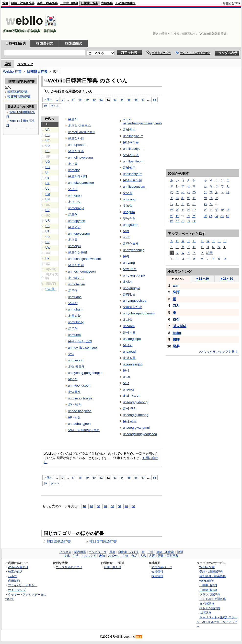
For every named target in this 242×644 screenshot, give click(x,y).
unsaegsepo (132, 339)
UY (48, 258)
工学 (150, 552)
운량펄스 (129, 294)
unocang (129, 199)
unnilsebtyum (133, 174)
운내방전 (74, 417)
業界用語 (80, 552)
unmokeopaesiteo (81, 183)
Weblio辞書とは (18, 567)
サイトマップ (17, 590)
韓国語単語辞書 (59, 541)
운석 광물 (130, 421)
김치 (176, 306)
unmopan (75, 195)
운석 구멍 (130, 408)
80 (133, 506)
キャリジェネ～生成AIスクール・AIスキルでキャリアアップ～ (217, 622)
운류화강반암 (132, 307)
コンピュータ (98, 552)
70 (126, 506)
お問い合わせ (113, 567)
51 (101, 99)
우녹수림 (129, 218)
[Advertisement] (225, 24)
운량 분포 (130, 269)
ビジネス (65, 552)
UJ (47, 178)
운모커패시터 (78, 176)
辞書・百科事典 (168, 556)
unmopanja (76, 208)
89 (45, 483)
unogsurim (131, 225)
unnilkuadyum (133, 149)
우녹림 (128, 206)
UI (47, 172)
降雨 (176, 292)
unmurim (74, 335)
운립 (126, 231)
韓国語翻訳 (73, 43)
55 (129, 99)
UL (47, 189)
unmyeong (76, 360)
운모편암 (74, 227)
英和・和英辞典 (47, 3)
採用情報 (157, 576)
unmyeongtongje (80, 398)
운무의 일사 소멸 (80, 341)
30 (98, 506)
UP (48, 210)
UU (48, 237)
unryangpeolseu (135, 301)
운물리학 (74, 316)
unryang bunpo (134, 275)
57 (143, 99)
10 (84, 506)
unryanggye (131, 288)
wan (176, 286)
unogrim (129, 212)
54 (122, 99)
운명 (71, 354)
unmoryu (74, 246)
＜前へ (48, 477)
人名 (143, 556)
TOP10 (178, 279)
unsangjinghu (133, 364)
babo (177, 333)
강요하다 (180, 326)
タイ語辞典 (207, 604)
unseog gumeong (136, 415)
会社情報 (157, 571)
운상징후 (129, 358)
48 (80, 477)
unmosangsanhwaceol (84, 259)
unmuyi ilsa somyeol (83, 348)
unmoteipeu (77, 284)
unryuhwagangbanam (139, 313)
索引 (8, 64)
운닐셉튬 (129, 167)
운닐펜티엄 (131, 155)
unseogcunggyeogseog (140, 434)
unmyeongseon (79, 385)
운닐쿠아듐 (131, 142)
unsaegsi (129, 351)
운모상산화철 (78, 252)
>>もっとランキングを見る (219, 352)
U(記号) (51, 289)
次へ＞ (55, 483)
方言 (152, 556)
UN (48, 199)
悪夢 (176, 346)
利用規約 (14, 581)
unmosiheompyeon (82, 271)
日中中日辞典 (69, 3)
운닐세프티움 (132, 180)
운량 (126, 256)
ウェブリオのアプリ (69, 567)
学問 (180, 552)
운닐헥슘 (129, 130)
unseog (128, 389)
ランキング (25, 64)
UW (48, 248)
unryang (129, 263)
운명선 (73, 379)
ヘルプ (12, 576)
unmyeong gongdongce (85, 373)
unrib (127, 237)
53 (115, 99)
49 (87, 477)
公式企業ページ (162, 567)
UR (48, 221)
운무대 (73, 291)
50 (94, 99)
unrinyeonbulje (134, 250)
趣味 (102, 556)
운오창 (128, 193)
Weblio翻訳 (207, 581)
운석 (126, 383)
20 (91, 506)
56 (136, 99)
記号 (209, 253)
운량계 (128, 282)
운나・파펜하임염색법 (84, 430)
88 (155, 99)
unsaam (129, 326)
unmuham (75, 309)
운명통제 (74, 392)
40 (105, 506)
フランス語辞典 (210, 594)
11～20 (202, 279)
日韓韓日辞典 (90, 3)
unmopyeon (77, 221)
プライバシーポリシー (23, 585)
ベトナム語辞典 (210, 608)
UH (48, 167)
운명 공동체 (76, 367)
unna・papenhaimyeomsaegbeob (142, 121)
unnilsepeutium (134, 187)
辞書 (5, 3)
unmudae (75, 297)
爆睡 (176, 339)
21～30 (226, 279)
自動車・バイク (128, 552)
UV (48, 242)
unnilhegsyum (133, 136)
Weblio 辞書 (12, 71)
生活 (76, 556)
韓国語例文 (45, 43)
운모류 (73, 240)
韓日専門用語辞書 (103, 541)
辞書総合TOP (232, 3)
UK (48, 183)
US (48, 226)
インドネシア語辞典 (213, 599)
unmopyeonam (79, 234)
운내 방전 (75, 405)
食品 (134, 556)
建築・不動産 (165, 552)
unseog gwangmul (136, 428)
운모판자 (74, 202)
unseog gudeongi (135, 402)
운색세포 (129, 332)
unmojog (74, 170)
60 (119, 506)
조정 (176, 319)
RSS (139, 637)
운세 (126, 370)
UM (48, 194)
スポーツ (114, 556)
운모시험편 (76, 265)
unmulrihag (76, 322)
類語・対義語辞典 (23, 3)
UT (47, 231)
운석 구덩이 (131, 396)
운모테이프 (76, 278)
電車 (112, 552)
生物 (126, 556)
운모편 (73, 214)
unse (126, 377)
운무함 (73, 303)
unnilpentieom (133, 161)
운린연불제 (131, 244)
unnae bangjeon (80, 411)
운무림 (73, 328)
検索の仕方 (15, 571)
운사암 (128, 320)
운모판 (73, 189)
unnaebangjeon (79, 424)
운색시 (128, 345)
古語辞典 (107, 3)
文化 (67, 556)
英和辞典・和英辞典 (213, 576)
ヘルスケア (89, 556)
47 (73, 477)
